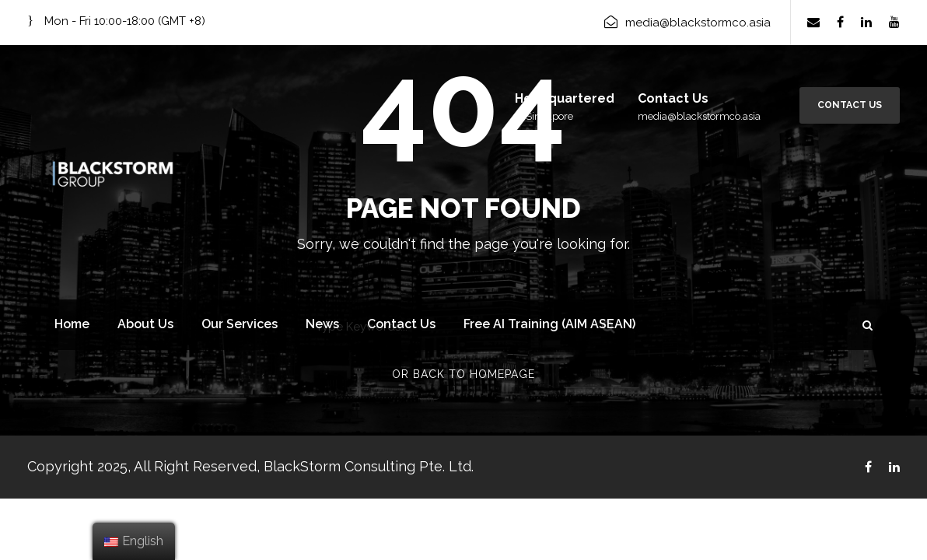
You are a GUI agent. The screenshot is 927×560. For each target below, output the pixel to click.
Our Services (240, 324)
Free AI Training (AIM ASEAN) (549, 324)
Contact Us (850, 105)
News (322, 324)
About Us (145, 324)
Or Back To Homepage (463, 374)
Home (72, 324)
